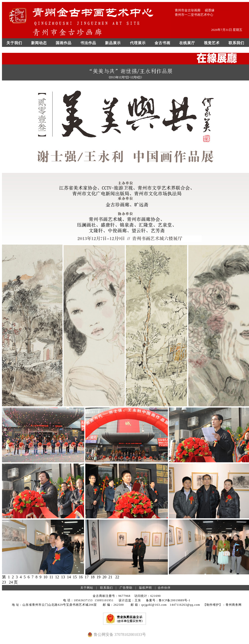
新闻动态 (39, 43)
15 (75, 577)
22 (117, 577)
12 (57, 577)
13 (63, 577)
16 (81, 577)
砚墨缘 (210, 10)
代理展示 (138, 43)
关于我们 (14, 43)
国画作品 (64, 43)
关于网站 (87, 588)
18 (92, 577)
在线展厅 (187, 43)
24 (11, 582)
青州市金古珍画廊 (188, 10)
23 (4, 582)
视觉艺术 (212, 43)
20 (104, 577)
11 (51, 577)
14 (69, 577)
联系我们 (236, 43)
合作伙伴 (164, 588)
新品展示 (113, 43)
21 (110, 577)
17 (87, 577)
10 (45, 577)
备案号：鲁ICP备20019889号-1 (168, 600)
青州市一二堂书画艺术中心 (194, 15)
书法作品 (88, 43)
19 (98, 577)
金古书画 (162, 43)
